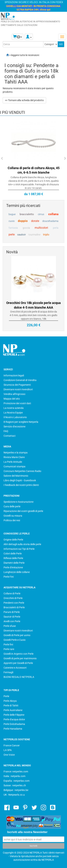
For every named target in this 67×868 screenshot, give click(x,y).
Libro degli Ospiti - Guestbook (20, 480)
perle (12, 234)
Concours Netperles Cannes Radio (22, 471)
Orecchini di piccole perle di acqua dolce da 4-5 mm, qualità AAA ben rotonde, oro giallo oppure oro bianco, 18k (33, 315)
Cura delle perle (12, 506)
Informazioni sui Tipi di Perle (19, 549)
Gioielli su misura (13, 516)
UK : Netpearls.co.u (14, 795)
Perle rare (9, 649)
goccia (26, 228)
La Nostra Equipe (13, 413)
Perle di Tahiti (11, 705)
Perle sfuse (10, 626)
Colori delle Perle (13, 554)
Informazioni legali (14, 375)
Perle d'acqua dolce (14, 719)
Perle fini (8, 644)
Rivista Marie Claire (14, 457)
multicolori (41, 228)
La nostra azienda (14, 408)
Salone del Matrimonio (16, 476)
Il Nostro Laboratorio (15, 417)
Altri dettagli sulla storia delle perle (22, 544)
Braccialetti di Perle (14, 607)
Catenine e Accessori (15, 668)
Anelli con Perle (12, 621)
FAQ (6, 431)
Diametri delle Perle (14, 563)
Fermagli (8, 672)
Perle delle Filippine (14, 715)
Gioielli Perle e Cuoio (15, 640)
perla (56, 228)
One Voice (9, 755)
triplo (46, 235)
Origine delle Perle (13, 540)
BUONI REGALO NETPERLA (19, 677)
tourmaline (34, 235)
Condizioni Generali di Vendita (20, 380)
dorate (35, 221)
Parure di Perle (12, 612)
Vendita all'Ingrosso (14, 394)
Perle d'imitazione (13, 567)
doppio (23, 221)
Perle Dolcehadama (14, 724)
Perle (6, 696)
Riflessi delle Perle (13, 558)
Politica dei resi (12, 520)
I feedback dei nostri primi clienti (21, 485)
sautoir (22, 235)
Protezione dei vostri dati (17, 403)
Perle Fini (9, 577)
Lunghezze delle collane (17, 572)
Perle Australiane (13, 710)
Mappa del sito (12, 399)
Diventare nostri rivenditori (18, 389)
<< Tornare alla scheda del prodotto (24, 100)
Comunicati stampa (14, 466)
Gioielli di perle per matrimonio (20, 658)
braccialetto (27, 214)
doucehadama (50, 221)
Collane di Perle (12, 593)
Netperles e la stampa (16, 453)
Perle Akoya (10, 701)
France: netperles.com (16, 771)
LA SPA (8, 750)
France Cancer (12, 745)
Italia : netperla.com (14, 776)
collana (53, 214)
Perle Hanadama (13, 729)
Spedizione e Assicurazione (18, 502)
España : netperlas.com (17, 781)
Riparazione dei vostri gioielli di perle (23, 511)
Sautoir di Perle (12, 617)
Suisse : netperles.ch (15, 785)
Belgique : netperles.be (16, 790)
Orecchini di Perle (13, 598)
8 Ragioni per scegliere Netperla (21, 422)
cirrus (41, 214)
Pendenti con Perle (14, 603)
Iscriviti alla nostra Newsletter (27, 832)
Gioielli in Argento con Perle (18, 654)
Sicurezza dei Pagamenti (17, 385)
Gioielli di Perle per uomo (17, 635)
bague (12, 214)
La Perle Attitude (13, 462)
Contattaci (9, 436)
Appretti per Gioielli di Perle (18, 663)
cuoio (12, 221)
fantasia (13, 228)
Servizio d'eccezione (14, 427)
